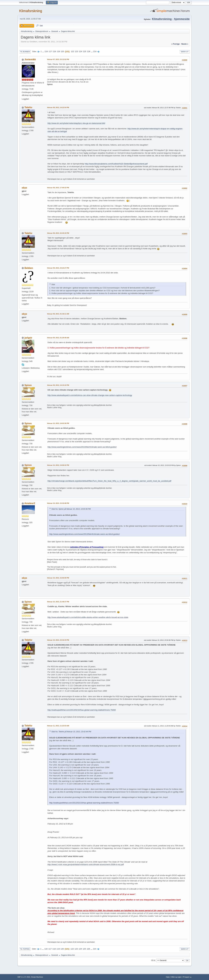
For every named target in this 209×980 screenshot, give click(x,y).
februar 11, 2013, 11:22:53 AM (58, 726)
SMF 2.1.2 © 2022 (24, 977)
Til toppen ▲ (187, 977)
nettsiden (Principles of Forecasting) (87, 547)
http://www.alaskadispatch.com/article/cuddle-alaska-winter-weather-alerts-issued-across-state (88, 617)
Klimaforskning (31, 11)
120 (62, 51)
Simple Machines (37, 977)
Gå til (153, 960)
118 (54, 51)
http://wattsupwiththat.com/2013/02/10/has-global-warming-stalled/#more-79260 (82, 710)
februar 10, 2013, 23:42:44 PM (58, 640)
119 (58, 51)
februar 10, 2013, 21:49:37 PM (58, 602)
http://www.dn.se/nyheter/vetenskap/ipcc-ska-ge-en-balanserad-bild (76, 123)
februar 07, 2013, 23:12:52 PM (58, 59)
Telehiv (28, 107)
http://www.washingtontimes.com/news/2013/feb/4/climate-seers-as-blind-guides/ (82, 447)
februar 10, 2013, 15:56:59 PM (58, 578)
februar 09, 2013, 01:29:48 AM (58, 338)
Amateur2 (30, 503)
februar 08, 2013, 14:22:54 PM (58, 107)
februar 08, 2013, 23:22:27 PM (58, 268)
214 (95, 51)
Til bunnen (25, 52)
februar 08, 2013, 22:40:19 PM (58, 233)
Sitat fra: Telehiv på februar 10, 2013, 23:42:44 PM (71, 732)
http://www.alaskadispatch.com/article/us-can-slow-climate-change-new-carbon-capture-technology (90, 395)
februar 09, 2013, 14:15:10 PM (58, 385)
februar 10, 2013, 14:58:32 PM (58, 465)
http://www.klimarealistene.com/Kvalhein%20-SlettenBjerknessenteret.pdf (116, 164)
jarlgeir (28, 338)
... (43, 51)
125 (85, 51)
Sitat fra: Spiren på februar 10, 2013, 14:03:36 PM (71, 509)
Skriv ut (185, 52)
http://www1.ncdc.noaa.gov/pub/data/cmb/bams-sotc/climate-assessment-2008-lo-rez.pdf (86, 864)
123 (76, 51)
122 (72, 51)
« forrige (176, 44)
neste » (185, 44)
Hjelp (168, 977)
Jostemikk (30, 59)
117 (50, 51)
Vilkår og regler (176, 977)
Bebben (29, 268)
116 (46, 51)
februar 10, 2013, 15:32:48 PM (58, 503)
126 (89, 51)
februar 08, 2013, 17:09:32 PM (58, 188)
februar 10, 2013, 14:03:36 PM (58, 423)
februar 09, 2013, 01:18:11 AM (58, 314)
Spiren (28, 385)
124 (81, 51)
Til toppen (25, 949)
